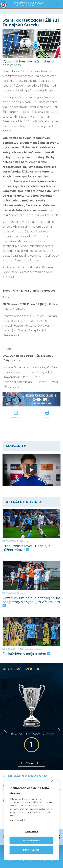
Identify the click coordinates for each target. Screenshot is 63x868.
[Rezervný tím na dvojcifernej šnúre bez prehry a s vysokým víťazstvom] (32, 576)
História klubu (32, 735)
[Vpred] (58, 711)
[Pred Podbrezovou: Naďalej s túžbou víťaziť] (32, 524)
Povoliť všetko (31, 850)
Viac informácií (17, 820)
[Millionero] (47, 772)
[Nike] (32, 757)
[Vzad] (5, 711)
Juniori (24, 593)
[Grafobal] (16, 772)
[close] (52, 781)
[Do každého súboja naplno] (32, 632)
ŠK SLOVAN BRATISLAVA (28, 4)
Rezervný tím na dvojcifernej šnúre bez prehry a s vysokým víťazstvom (31, 602)
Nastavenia (31, 831)
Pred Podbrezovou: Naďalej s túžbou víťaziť (26, 548)
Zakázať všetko (31, 841)
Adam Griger (36, 649)
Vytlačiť (47, 417)
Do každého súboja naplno (26, 654)
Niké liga (24, 541)
